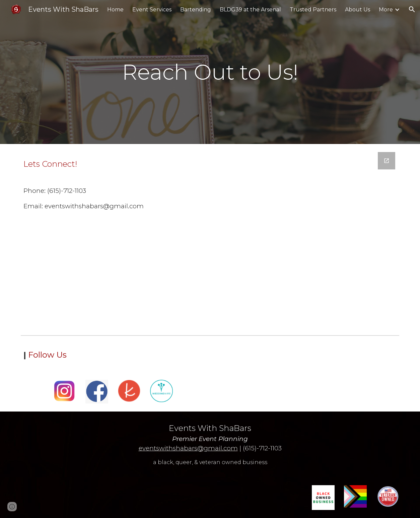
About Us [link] (358, 10)
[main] (210, 72)
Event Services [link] (152, 10)
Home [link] (115, 10)
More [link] (386, 10)
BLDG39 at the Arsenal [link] (250, 10)
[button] (412, 9)
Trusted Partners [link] (313, 10)
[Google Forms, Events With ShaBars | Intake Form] (291, 238)
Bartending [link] (196, 10)
